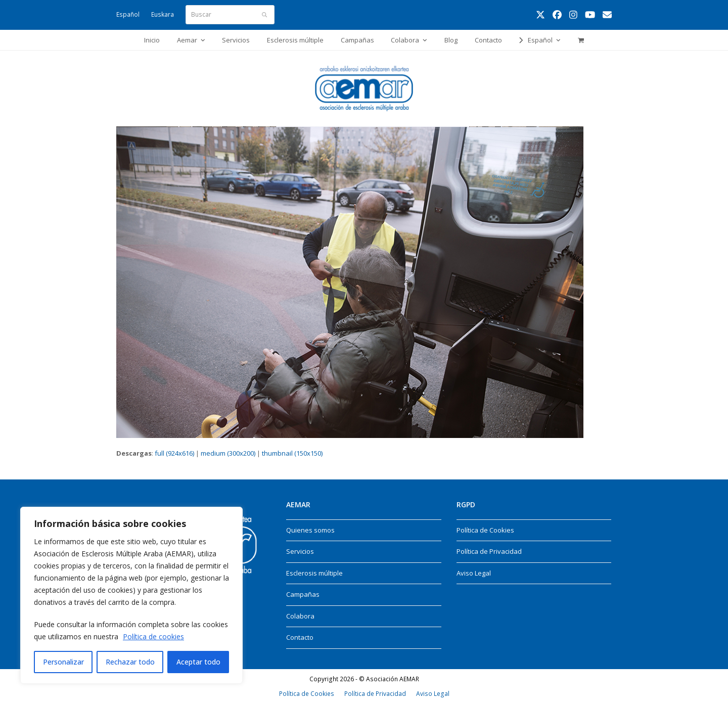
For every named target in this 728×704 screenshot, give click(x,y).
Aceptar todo (198, 662)
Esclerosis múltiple (314, 573)
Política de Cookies (485, 530)
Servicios (300, 551)
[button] (581, 40)
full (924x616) (174, 453)
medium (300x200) (228, 453)
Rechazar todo (130, 662)
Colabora (300, 616)
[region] (131, 595)
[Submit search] (264, 15)
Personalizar (63, 662)
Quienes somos (310, 530)
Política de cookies (153, 636)
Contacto (300, 637)
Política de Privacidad (489, 551)
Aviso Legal (474, 573)
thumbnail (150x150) (292, 453)
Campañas (303, 594)
